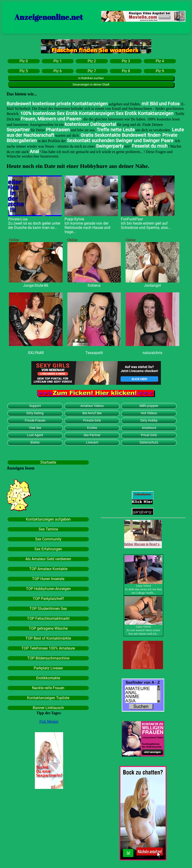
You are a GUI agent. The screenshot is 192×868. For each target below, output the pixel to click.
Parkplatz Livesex (48, 668)
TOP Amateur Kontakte (48, 569)
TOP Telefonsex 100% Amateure (48, 648)
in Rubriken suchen (91, 78)
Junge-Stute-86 (36, 286)
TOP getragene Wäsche (48, 629)
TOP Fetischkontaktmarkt (48, 619)
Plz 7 (92, 71)
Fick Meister (49, 721)
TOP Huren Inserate (48, 579)
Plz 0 (24, 61)
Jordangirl (152, 286)
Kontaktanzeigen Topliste (48, 698)
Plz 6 (58, 71)
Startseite (48, 462)
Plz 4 (160, 61)
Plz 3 (126, 61)
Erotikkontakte (48, 678)
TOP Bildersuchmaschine (48, 658)
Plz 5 (24, 71)
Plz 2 (92, 61)
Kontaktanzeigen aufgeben (48, 519)
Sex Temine (48, 529)
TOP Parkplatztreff (48, 599)
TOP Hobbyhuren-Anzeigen (48, 589)
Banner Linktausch (48, 708)
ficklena (94, 286)
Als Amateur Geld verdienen (48, 559)
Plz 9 (160, 71)
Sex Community (48, 539)
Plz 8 (126, 71)
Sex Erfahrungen (48, 549)
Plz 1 (58, 61)
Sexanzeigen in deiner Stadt (91, 84)
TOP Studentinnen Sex (48, 609)
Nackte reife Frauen (48, 688)
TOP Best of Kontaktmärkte (48, 638)
